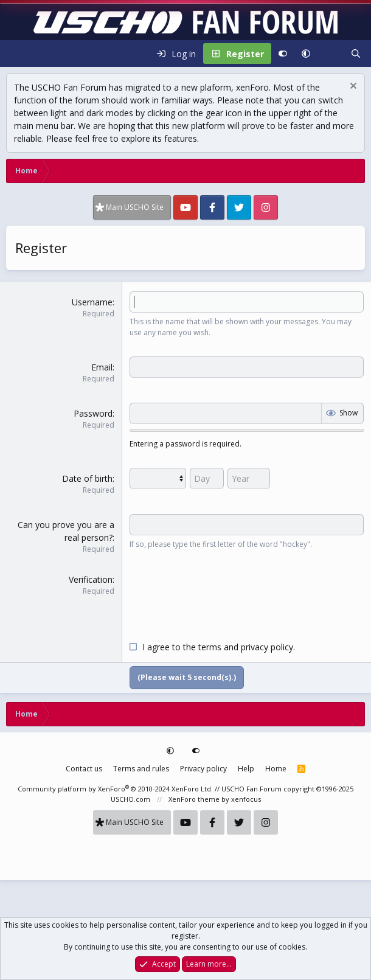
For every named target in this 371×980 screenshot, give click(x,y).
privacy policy (267, 647)
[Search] (356, 54)
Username (92, 302)
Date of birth (87, 478)
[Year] (249, 478)
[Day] (207, 478)
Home (276, 769)
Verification (91, 579)
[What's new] (330, 54)
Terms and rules (141, 769)
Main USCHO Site (135, 207)
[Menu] (16, 54)
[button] (306, 54)
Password (93, 413)
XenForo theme (194, 799)
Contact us (84, 769)
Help (246, 769)
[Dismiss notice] (352, 87)
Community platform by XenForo (115, 789)
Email (102, 367)
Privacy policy (203, 769)
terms (210, 647)
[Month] (158, 478)
